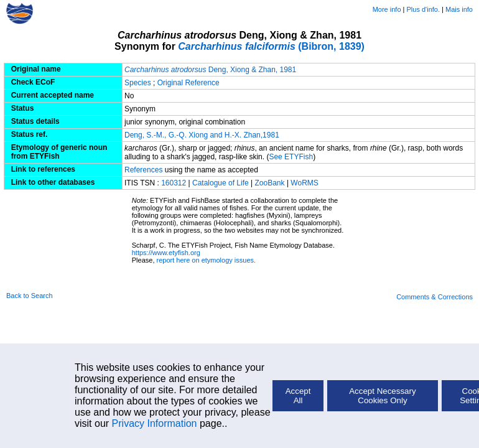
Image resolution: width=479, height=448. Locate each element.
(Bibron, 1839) (271, 46)
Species (138, 83)
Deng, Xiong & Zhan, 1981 (210, 70)
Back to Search (30, 296)
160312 (174, 183)
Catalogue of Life (221, 183)
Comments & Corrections (435, 297)
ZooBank (271, 183)
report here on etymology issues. (207, 260)
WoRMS (304, 183)
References (143, 170)
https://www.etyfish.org (166, 253)
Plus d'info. (423, 9)
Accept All (298, 396)
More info (387, 9)
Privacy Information (155, 423)
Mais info (459, 9)
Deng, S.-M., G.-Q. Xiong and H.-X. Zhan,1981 (202, 135)
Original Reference (188, 83)
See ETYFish (291, 157)
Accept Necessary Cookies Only (382, 396)
